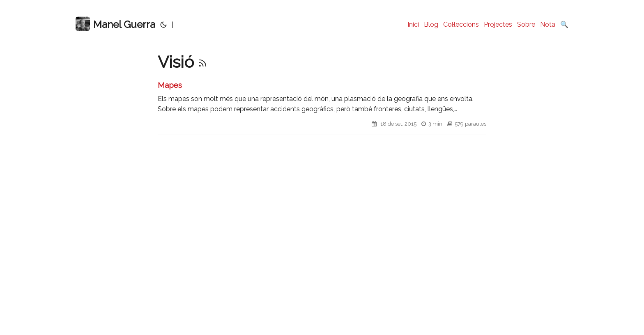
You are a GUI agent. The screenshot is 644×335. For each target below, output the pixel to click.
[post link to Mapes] (322, 107)
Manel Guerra (115, 24)
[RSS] (203, 62)
